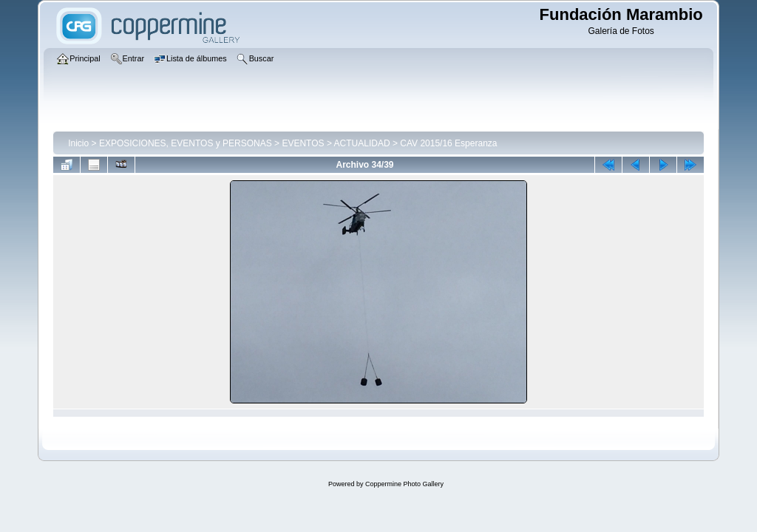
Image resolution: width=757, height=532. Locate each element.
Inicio (78, 143)
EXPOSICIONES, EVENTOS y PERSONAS (186, 143)
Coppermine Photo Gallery (404, 484)
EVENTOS (303, 143)
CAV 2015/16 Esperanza (448, 143)
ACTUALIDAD (362, 143)
